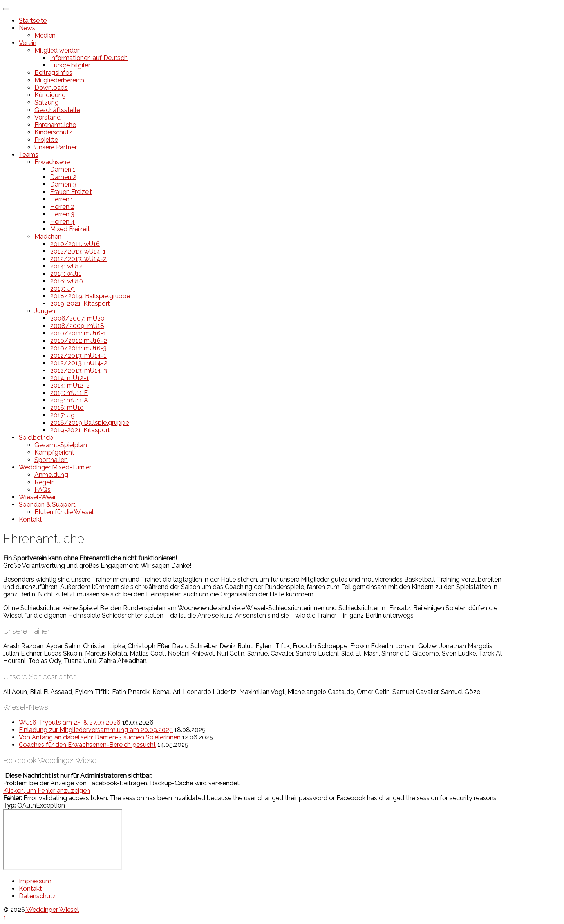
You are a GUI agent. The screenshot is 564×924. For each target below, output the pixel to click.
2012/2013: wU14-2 (78, 259)
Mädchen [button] (48, 236)
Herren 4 (62, 222)
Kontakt (30, 519)
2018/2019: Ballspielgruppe (90, 296)
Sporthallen (51, 460)
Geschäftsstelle (57, 110)
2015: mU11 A (69, 400)
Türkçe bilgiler (70, 65)
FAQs (42, 490)
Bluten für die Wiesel (64, 512)
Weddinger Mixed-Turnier (55, 467)
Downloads (51, 88)
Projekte (46, 140)
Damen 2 (63, 177)
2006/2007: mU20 (77, 318)
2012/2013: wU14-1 (78, 251)
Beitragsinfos (53, 73)
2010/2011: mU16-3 (78, 348)
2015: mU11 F (69, 393)
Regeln (45, 482)
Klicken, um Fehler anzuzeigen (47, 791)
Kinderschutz (53, 132)
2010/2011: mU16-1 (78, 333)
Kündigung (50, 95)
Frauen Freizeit (71, 192)
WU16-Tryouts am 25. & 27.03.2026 (70, 722)
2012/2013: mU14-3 (79, 371)
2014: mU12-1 (70, 378)
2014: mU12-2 (70, 385)
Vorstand (48, 117)
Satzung (47, 102)
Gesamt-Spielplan (61, 445)
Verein (28, 43)
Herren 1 (62, 199)
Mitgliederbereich (59, 80)
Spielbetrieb (36, 438)
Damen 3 (63, 184)
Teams (29, 155)
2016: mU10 (67, 408)
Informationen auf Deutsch (89, 58)
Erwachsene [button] (52, 162)
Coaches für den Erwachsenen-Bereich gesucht (87, 745)
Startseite (33, 21)
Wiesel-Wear (37, 497)
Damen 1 (63, 169)
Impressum (35, 881)
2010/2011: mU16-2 (79, 341)
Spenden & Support (47, 505)
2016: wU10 (67, 281)
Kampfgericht (54, 452)
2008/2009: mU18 (77, 326)
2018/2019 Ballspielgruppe (89, 423)
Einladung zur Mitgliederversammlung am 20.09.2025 (96, 730)
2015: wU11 (66, 274)
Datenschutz (37, 896)
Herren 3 (62, 214)
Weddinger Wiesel (52, 910)
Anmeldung (51, 475)
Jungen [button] (45, 311)
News (27, 28)
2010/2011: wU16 (75, 244)
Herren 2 (62, 207)
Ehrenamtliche (55, 125)
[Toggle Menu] (6, 9)
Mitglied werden (58, 50)
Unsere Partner (56, 147)
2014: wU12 (66, 266)
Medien (45, 35)
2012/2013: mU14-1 (78, 356)
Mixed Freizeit (70, 229)
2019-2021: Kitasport (80, 303)
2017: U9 (62, 289)
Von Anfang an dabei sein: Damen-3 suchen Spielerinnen (100, 737)
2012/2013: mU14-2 (79, 363)
